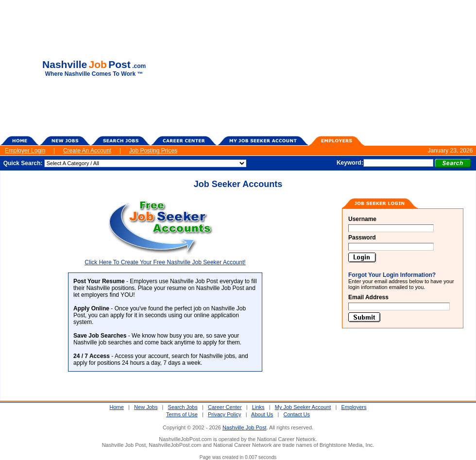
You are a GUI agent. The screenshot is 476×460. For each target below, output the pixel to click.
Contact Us (297, 414)
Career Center (225, 407)
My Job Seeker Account (303, 407)
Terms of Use (182, 414)
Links (258, 407)
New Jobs (146, 407)
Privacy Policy (224, 414)
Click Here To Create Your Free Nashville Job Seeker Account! (165, 260)
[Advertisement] (330, 68)
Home (117, 407)
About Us (262, 414)
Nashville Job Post (245, 427)
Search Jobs (183, 407)
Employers (354, 407)
